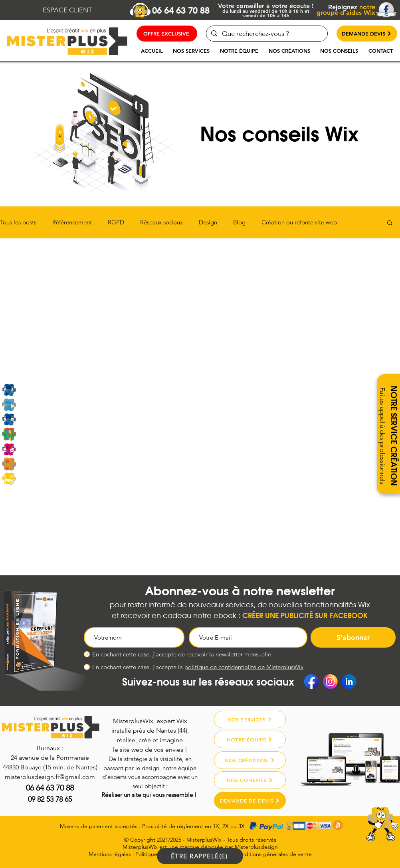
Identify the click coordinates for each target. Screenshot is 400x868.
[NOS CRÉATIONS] (250, 760)
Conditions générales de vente (273, 854)
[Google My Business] (9, 434)
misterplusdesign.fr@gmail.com (50, 777)
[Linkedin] (9, 405)
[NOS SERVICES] (250, 719)
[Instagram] (9, 419)
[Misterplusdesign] (9, 464)
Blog (239, 222)
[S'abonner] (353, 637)
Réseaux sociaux (161, 222)
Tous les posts (18, 222)
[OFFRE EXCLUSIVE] (167, 34)
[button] (191, 51)
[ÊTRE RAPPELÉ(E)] (200, 856)
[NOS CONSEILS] (250, 780)
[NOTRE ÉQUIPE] (250, 739)
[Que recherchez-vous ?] (266, 34)
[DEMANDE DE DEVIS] (250, 801)
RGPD (116, 222)
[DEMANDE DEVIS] (367, 34)
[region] (361, 833)
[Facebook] (311, 682)
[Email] (9, 449)
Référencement (72, 222)
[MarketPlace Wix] (9, 479)
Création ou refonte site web (299, 222)
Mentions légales (110, 854)
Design (208, 222)
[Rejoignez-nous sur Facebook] (9, 390)
